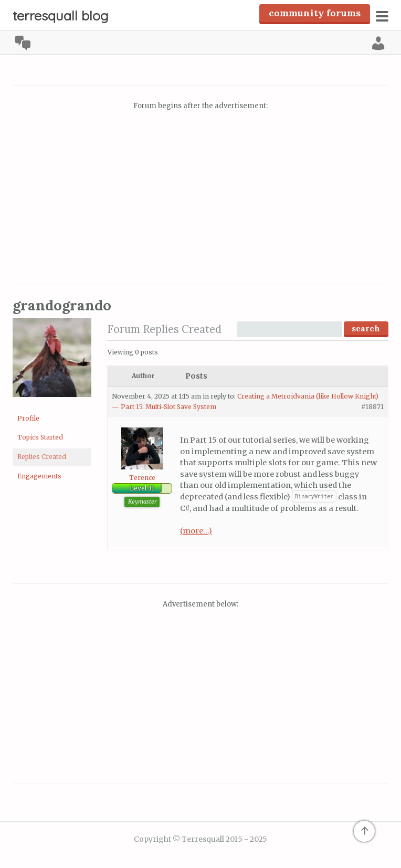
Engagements (39, 476)
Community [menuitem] (23, 43)
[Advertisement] (201, 199)
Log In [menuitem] (378, 43)
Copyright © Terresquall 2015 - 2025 (201, 839)
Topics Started (40, 437)
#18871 (372, 407)
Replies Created (42, 457)
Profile (28, 418)
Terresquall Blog (61, 15)
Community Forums (315, 13)
